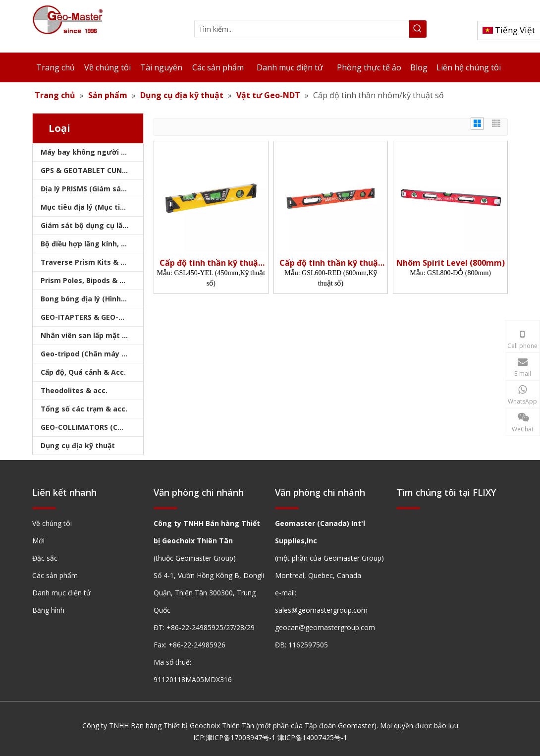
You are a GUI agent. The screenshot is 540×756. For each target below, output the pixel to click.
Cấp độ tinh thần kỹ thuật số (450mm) (211, 263)
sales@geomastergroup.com (321, 610)
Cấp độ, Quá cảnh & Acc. (83, 372)
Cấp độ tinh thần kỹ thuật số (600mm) (331, 263)
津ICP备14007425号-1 (312, 737)
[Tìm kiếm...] (302, 29)
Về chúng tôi (52, 523)
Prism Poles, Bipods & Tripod (92, 280)
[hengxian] (44, 507)
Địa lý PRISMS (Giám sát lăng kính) (92, 189)
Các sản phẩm (55, 575)
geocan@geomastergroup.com (325, 627)
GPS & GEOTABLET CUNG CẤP (92, 170)
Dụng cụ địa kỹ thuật (78, 445)
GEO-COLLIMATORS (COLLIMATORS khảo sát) (92, 427)
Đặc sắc (45, 558)
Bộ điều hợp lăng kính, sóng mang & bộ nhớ (92, 244)
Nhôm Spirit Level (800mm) (451, 263)
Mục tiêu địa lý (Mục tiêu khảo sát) (92, 207)
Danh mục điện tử (61, 593)
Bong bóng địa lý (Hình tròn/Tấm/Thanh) (92, 299)
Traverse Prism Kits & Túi (86, 262)
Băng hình (48, 610)
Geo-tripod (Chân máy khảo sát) (92, 354)
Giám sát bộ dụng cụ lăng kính (92, 225)
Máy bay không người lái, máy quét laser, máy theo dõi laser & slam (92, 152)
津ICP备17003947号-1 (241, 737)
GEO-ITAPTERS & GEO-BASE (88, 317)
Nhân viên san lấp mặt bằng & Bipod (92, 335)
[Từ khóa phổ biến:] (418, 29)
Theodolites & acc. (74, 390)
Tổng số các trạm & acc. (84, 409)
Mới (38, 541)
